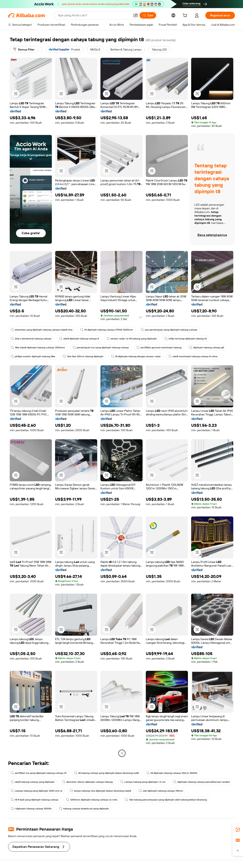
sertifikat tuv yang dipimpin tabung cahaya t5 (39, 773)
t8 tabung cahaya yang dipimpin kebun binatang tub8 (106, 773)
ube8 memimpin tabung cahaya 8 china (193, 356)
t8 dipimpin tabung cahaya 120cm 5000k (172, 773)
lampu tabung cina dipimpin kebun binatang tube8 (100, 791)
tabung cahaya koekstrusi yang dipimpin (84, 809)
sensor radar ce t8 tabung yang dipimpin (132, 339)
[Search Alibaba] (94, 15)
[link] (238, 830)
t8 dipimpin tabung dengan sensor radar (136, 356)
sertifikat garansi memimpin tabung (159, 348)
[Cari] (148, 15)
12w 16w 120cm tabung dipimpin (83, 356)
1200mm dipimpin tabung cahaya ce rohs (92, 800)
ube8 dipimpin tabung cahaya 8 (79, 339)
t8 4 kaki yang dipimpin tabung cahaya (35, 800)
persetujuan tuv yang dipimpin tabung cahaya (101, 348)
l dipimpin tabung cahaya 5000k (31, 809)
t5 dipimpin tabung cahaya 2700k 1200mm (107, 330)
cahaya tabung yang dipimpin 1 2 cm (143, 782)
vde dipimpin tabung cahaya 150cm (161, 791)
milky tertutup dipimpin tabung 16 (186, 339)
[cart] (186, 16)
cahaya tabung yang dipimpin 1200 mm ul (36, 791)
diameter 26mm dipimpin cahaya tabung (87, 782)
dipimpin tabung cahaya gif (207, 348)
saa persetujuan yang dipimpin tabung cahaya (169, 330)
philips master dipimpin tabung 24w (33, 356)
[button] (135, 15)
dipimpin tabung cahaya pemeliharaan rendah (202, 782)
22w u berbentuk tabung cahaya (31, 339)
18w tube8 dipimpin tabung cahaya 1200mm (38, 348)
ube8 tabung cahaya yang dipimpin (33, 782)
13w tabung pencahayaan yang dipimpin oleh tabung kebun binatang (166, 800)
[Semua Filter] (24, 50)
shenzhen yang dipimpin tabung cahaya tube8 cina (42, 330)
